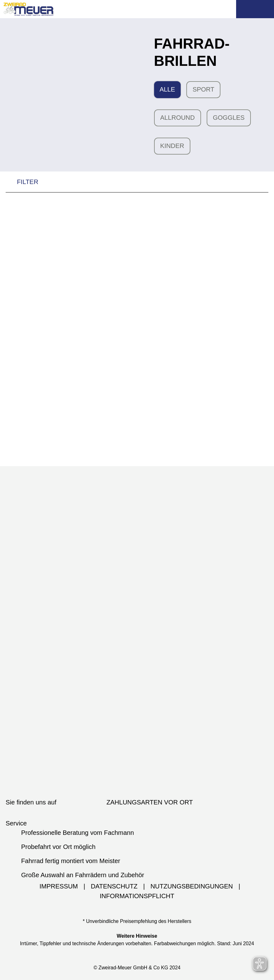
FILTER (22, 184)
